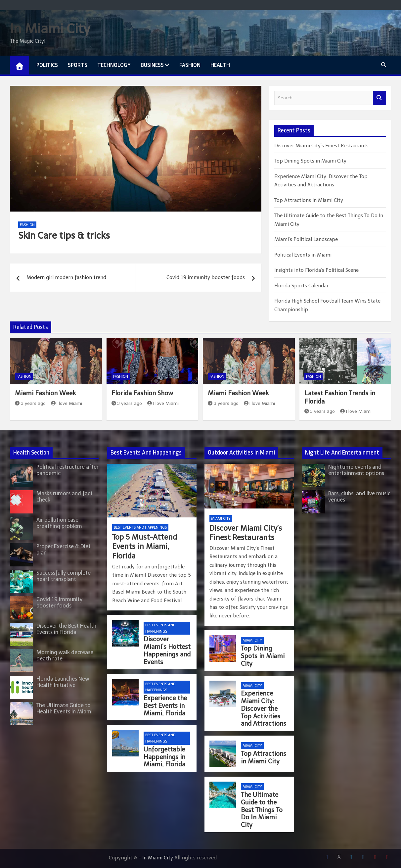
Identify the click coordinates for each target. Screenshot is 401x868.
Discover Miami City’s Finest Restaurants (321, 146)
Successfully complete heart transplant (64, 576)
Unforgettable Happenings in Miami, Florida (164, 757)
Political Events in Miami (303, 255)
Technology (114, 65)
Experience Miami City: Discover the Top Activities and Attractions (264, 708)
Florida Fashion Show (142, 393)
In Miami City (50, 28)
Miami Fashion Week (45, 393)
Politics (47, 65)
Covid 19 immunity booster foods (206, 277)
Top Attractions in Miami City (309, 200)
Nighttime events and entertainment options (356, 470)
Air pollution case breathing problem (59, 523)
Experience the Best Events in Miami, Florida (165, 706)
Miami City (221, 519)
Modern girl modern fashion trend (66, 277)
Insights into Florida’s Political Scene (316, 270)
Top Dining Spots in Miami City (310, 161)
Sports (78, 65)
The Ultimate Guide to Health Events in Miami (65, 708)
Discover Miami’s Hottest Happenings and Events (167, 650)
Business (152, 65)
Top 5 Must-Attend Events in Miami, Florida (145, 547)
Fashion (190, 65)
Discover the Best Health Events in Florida (66, 629)
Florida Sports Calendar (301, 286)
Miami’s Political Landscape (306, 239)
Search (379, 98)
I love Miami (67, 403)
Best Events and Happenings (140, 528)
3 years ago (30, 403)
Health (220, 65)
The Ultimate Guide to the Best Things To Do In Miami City (262, 810)
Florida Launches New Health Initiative (63, 682)
